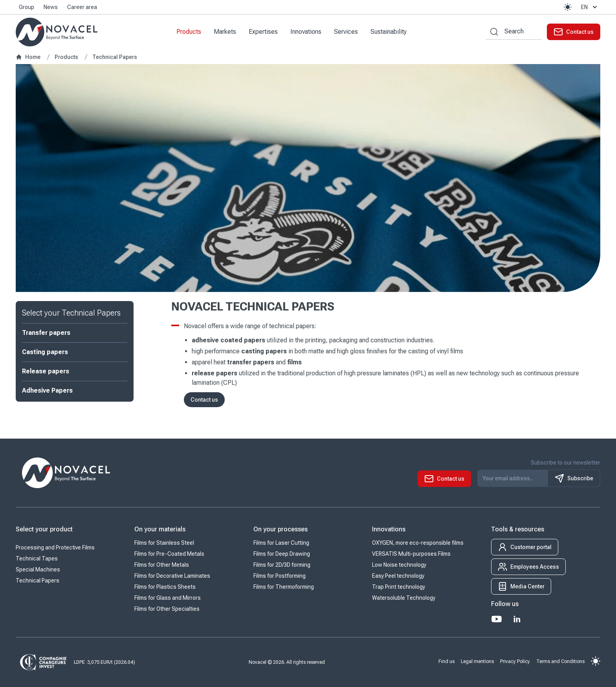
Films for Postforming (280, 576)
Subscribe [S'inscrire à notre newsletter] (574, 478)
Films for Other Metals (162, 565)
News (51, 7)
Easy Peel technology (398, 576)
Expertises (263, 32)
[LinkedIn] (517, 619)
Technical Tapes (37, 559)
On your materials (160, 530)
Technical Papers (38, 581)
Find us (446, 661)
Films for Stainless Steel (164, 543)
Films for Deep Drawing (282, 554)
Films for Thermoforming (284, 587)
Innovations (306, 32)
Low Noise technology (399, 565)
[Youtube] (497, 619)
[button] (568, 7)
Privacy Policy (515, 661)
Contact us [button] (204, 400)
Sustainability (389, 32)
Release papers (46, 371)
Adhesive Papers (47, 390)
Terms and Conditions (560, 661)
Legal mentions (477, 661)
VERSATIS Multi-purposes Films (411, 554)
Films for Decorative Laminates (172, 576)
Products (189, 32)
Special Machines (38, 570)
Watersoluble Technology (404, 598)
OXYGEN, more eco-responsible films (418, 543)
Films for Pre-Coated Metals (169, 554)
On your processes (280, 530)
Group (27, 7)
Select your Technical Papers (71, 313)
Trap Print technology (399, 587)
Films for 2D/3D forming (282, 565)
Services (346, 32)
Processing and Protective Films (55, 548)
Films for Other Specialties (167, 609)
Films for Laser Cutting (281, 543)
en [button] (590, 7)
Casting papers (45, 352)
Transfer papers (46, 333)
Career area (82, 7)
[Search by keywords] (492, 32)
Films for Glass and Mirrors (168, 598)
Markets (225, 32)
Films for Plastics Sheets (165, 587)
